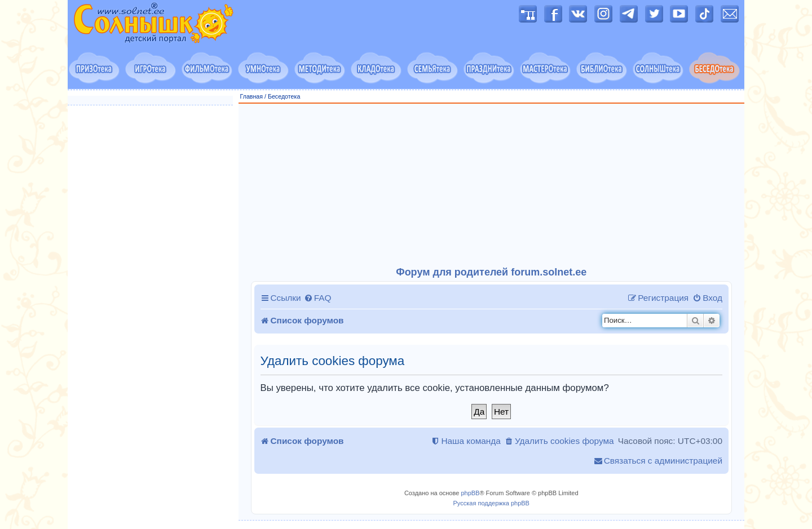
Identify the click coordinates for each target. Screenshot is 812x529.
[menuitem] (318, 298)
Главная (252, 96)
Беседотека (284, 96)
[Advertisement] (492, 185)
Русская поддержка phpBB (491, 503)
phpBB (470, 493)
